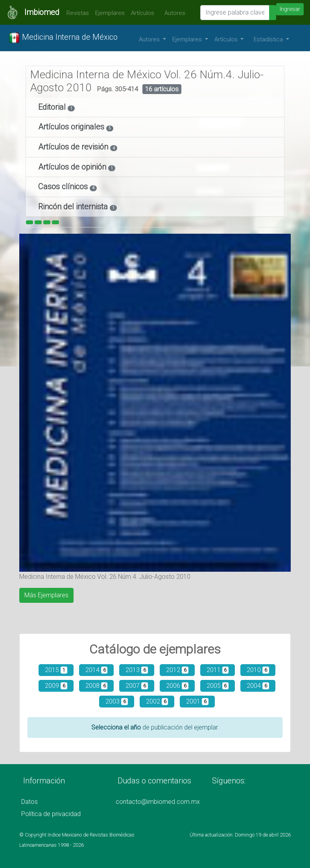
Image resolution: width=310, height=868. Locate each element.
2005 (218, 686)
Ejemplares (110, 13)
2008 (97, 686)
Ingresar (290, 9)
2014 (97, 670)
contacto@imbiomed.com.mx (158, 802)
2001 (197, 701)
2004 (258, 686)
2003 (117, 701)
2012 (177, 670)
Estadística (269, 39)
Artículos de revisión (74, 147)
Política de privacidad (51, 814)
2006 (177, 686)
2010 (258, 670)
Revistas (76, 13)
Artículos (143, 13)
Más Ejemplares (46, 595)
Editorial (53, 107)
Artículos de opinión (73, 167)
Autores (173, 13)
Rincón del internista (74, 207)
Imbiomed (42, 12)
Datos (30, 802)
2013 (137, 670)
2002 (157, 701)
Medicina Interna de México (63, 38)
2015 (56, 670)
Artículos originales (72, 127)
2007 (137, 686)
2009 (56, 686)
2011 (218, 670)
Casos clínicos (64, 187)
